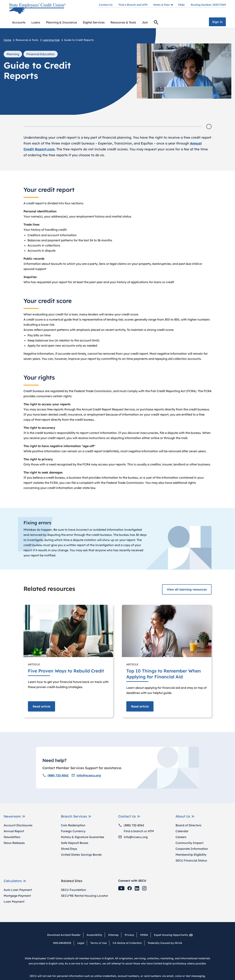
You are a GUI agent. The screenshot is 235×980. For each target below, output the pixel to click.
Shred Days (69, 849)
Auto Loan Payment (18, 890)
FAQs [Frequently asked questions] (181, 5)
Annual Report (14, 831)
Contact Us (106, 5)
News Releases (14, 843)
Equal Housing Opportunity (172, 935)
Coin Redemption (73, 825)
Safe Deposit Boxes (75, 843)
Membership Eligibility (191, 855)
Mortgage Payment (17, 896)
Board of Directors (188, 825)
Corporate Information (192, 849)
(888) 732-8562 (55, 775)
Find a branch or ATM (136, 831)
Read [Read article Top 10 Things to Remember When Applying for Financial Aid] (140, 706)
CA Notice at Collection (127, 943)
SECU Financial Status (191, 860)
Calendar (182, 831)
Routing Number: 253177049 (208, 5)
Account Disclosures (18, 825)
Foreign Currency (73, 831)
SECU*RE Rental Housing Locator (85, 896)
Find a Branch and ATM (133, 5)
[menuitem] (19, 22)
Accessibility (94, 935)
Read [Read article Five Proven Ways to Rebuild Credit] (41, 706)
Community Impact (189, 843)
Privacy (129, 935)
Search (156, 23)
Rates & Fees (162, 5)
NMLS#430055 (62, 943)
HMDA (144, 935)
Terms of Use (98, 943)
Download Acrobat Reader (65, 935)
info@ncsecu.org (86, 775)
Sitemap (113, 935)
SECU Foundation (74, 890)
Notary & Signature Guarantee (83, 837)
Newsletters (12, 837)
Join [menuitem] (145, 22)
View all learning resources (187, 589)
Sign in (217, 22)
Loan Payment (14, 902)
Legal (81, 943)
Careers (181, 837)
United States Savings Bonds (81, 855)
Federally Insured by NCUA (165, 943)
